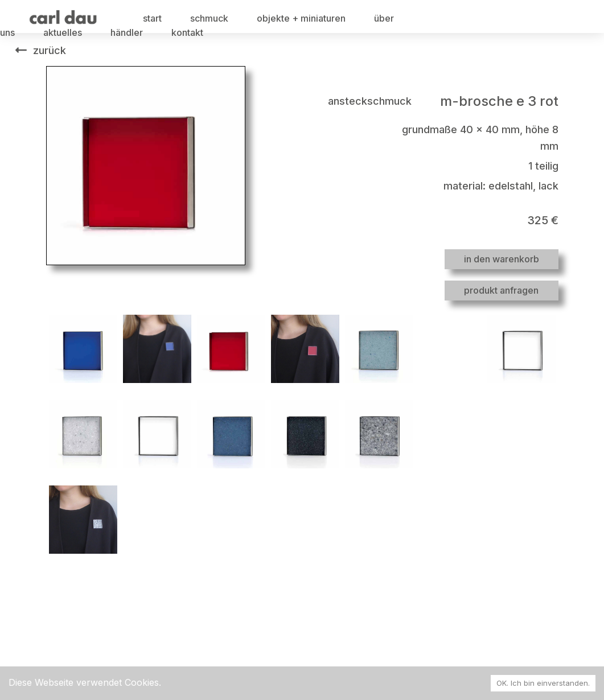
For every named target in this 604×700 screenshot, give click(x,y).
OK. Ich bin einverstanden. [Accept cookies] (543, 683)
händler (127, 32)
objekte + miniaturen (301, 18)
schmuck (209, 18)
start (152, 18)
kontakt (187, 32)
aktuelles (63, 32)
